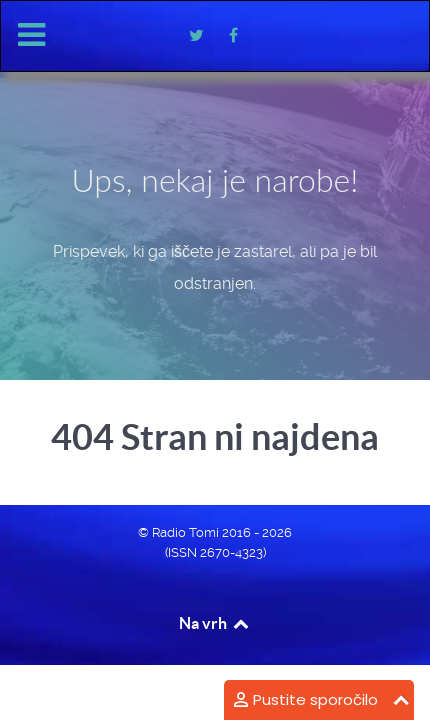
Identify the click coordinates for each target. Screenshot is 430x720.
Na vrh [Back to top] (215, 623)
